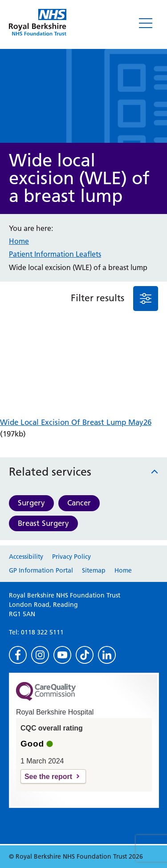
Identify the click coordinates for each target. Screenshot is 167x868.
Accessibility (26, 557)
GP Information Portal (41, 570)
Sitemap (94, 570)
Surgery (31, 503)
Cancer (79, 503)
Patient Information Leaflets (55, 254)
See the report (48, 777)
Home (19, 241)
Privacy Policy (71, 557)
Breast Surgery (43, 523)
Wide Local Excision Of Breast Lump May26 (76, 422)
